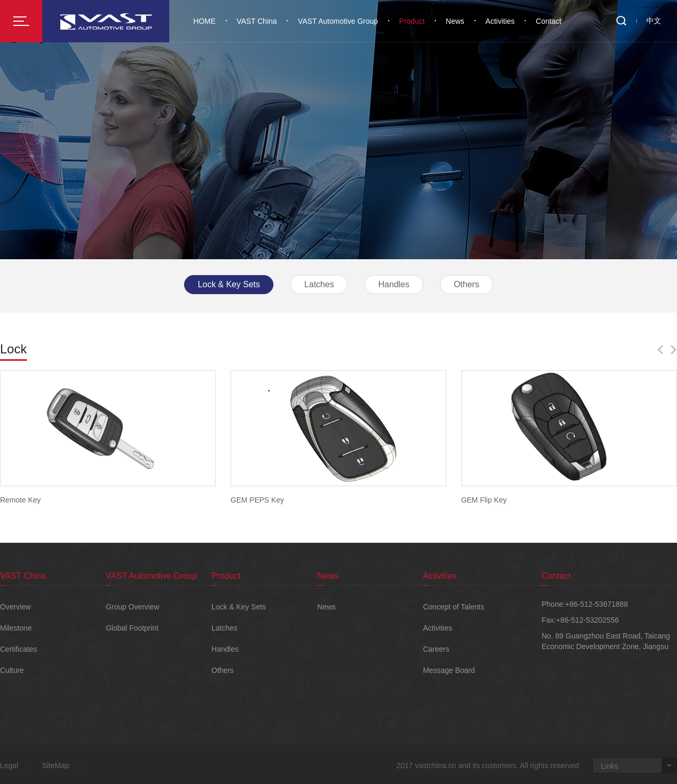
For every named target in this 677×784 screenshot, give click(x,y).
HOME (205, 21)
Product (412, 21)
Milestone (16, 628)
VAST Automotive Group (338, 21)
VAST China (257, 21)
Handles (394, 284)
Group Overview (132, 607)
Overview (15, 607)
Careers (436, 649)
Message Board (449, 670)
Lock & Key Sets (229, 284)
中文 (654, 21)
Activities (500, 21)
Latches (319, 284)
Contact (548, 21)
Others (466, 284)
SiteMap (55, 765)
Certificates (19, 649)
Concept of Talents (454, 607)
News (455, 21)
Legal (9, 765)
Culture (12, 670)
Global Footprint (132, 628)
